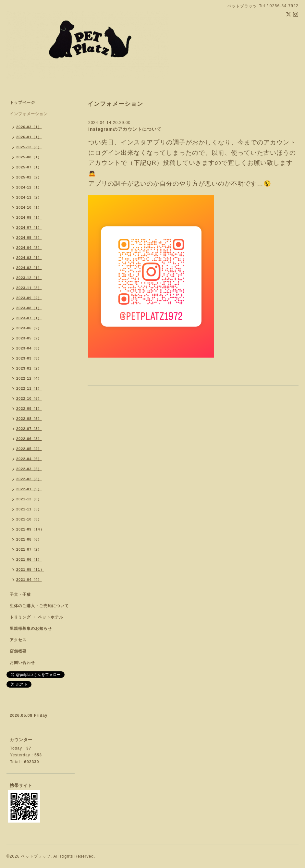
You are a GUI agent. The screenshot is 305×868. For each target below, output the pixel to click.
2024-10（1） (29, 207)
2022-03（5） (29, 469)
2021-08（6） (29, 539)
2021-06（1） (29, 559)
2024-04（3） (29, 248)
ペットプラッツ (36, 856)
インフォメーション (29, 114)
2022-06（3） (29, 439)
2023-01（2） (29, 368)
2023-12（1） (29, 278)
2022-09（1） (29, 409)
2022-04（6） (29, 459)
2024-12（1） (29, 187)
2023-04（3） (29, 348)
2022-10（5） (29, 398)
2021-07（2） (29, 549)
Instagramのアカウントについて (125, 129)
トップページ (22, 103)
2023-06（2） (29, 328)
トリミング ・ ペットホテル (37, 617)
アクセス (18, 640)
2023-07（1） (29, 318)
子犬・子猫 (20, 594)
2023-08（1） (29, 308)
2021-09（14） (30, 529)
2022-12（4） (29, 378)
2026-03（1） (29, 127)
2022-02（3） (29, 479)
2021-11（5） (29, 509)
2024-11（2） (29, 197)
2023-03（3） (29, 358)
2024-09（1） (29, 217)
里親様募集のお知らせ (31, 629)
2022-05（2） (29, 449)
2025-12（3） (29, 147)
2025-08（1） (29, 157)
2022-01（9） (29, 489)
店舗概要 (18, 651)
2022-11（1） (29, 388)
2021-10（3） (29, 519)
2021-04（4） (29, 580)
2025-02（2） (29, 177)
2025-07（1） (29, 167)
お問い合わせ (22, 663)
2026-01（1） (29, 137)
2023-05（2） (29, 338)
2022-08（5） (29, 419)
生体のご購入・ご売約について (39, 606)
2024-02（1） (29, 268)
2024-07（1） (29, 227)
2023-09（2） (29, 298)
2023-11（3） (29, 288)
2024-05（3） (29, 238)
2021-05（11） (30, 569)
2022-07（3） (29, 429)
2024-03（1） (29, 258)
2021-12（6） (29, 499)
